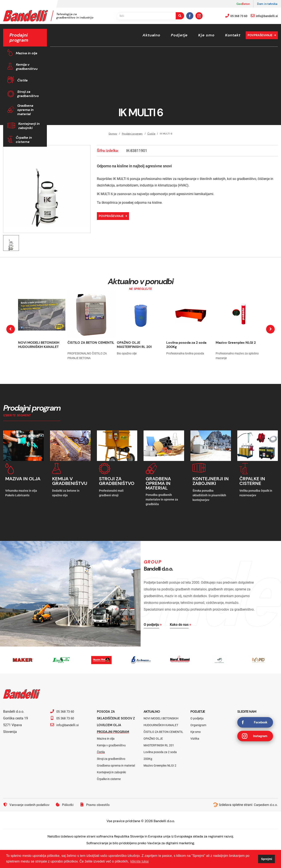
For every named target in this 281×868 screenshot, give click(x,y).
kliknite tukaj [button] (139, 861)
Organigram (198, 721)
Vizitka (195, 735)
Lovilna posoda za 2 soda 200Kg (186, 345)
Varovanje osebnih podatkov (27, 801)
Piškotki (67, 801)
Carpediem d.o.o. (265, 801)
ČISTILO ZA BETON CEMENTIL (91, 343)
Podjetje (179, 35)
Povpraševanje (260, 35)
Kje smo (206, 35)
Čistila (22, 80)
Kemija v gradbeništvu (27, 67)
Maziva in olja (26, 53)
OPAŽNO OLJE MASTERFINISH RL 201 (134, 345)
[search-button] (180, 16)
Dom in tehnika (267, 4)
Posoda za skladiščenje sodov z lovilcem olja (117, 714)
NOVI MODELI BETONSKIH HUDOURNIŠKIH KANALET (39, 345)
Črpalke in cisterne (24, 140)
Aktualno (151, 35)
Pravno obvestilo (98, 801)
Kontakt (233, 35)
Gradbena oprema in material (25, 110)
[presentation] (11, 329)
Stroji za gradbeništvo (28, 94)
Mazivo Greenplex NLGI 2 (236, 343)
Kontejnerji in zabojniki (29, 126)
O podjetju (197, 715)
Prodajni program (114, 728)
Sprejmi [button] (267, 859)
